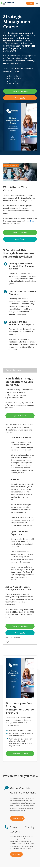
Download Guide (17, 818)
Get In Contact (16, 854)
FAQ (7, 642)
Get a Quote (20, 98)
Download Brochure (20, 91)
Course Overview (13, 370)
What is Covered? (13, 638)
